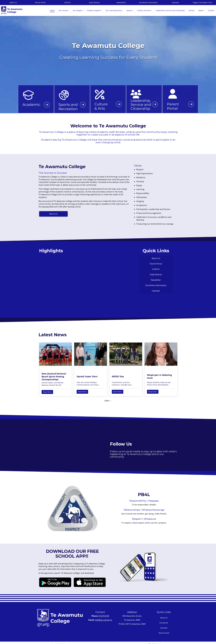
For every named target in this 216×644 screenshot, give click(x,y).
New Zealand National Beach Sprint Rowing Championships (54, 377)
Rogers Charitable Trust (203, 2)
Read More (47, 392)
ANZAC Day (118, 376)
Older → (108, 401)
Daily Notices (94, 2)
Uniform (67, 2)
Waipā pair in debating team (159, 376)
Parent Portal (40, 2)
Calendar (175, 2)
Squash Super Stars (87, 376)
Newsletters (121, 2)
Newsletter (156, 280)
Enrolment (164, 623)
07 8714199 (104, 616)
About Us (53, 214)
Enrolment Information (148, 2)
